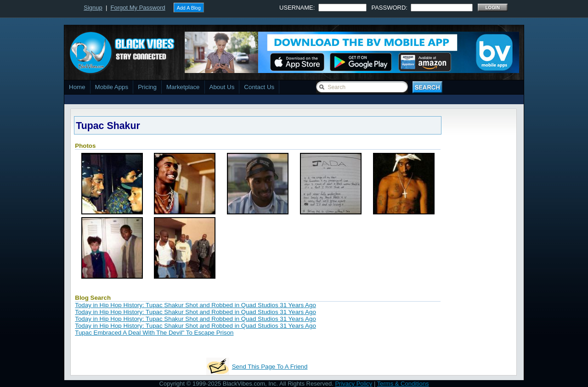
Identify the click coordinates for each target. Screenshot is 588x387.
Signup (93, 8)
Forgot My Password (138, 8)
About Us (222, 87)
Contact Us (259, 87)
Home (77, 87)
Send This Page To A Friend (270, 367)
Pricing (147, 87)
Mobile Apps (112, 87)
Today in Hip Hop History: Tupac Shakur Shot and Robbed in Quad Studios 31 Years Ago (195, 305)
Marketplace (183, 87)
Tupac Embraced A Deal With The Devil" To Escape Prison (154, 333)
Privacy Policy (353, 384)
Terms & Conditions (403, 384)
